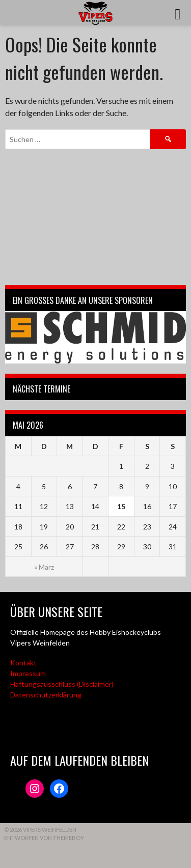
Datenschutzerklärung (46, 695)
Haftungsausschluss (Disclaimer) (62, 684)
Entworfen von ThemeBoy (44, 838)
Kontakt (23, 663)
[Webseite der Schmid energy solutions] (95, 337)
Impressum (28, 673)
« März (44, 567)
